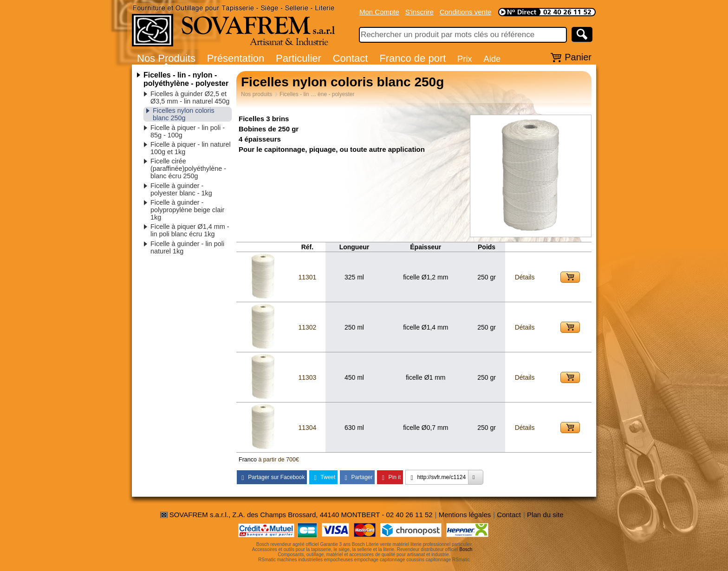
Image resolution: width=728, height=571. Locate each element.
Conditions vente (466, 12)
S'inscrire (419, 12)
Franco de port (413, 58)
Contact (351, 58)
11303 (307, 377)
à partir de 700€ (279, 460)
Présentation (236, 58)
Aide (492, 59)
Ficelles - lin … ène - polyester (317, 94)
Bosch (466, 549)
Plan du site (545, 515)
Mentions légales (465, 515)
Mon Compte (379, 12)
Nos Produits (166, 58)
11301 (307, 277)
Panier (578, 57)
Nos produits (257, 94)
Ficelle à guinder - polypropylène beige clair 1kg (187, 210)
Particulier (299, 58)
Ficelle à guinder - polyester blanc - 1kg (181, 189)
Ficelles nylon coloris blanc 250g (184, 114)
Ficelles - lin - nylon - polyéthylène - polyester (186, 79)
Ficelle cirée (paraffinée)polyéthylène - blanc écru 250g (188, 169)
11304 (307, 428)
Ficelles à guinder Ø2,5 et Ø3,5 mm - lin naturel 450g (190, 97)
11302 (307, 327)
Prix (465, 59)
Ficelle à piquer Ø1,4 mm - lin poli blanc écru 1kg (190, 230)
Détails (525, 277)
